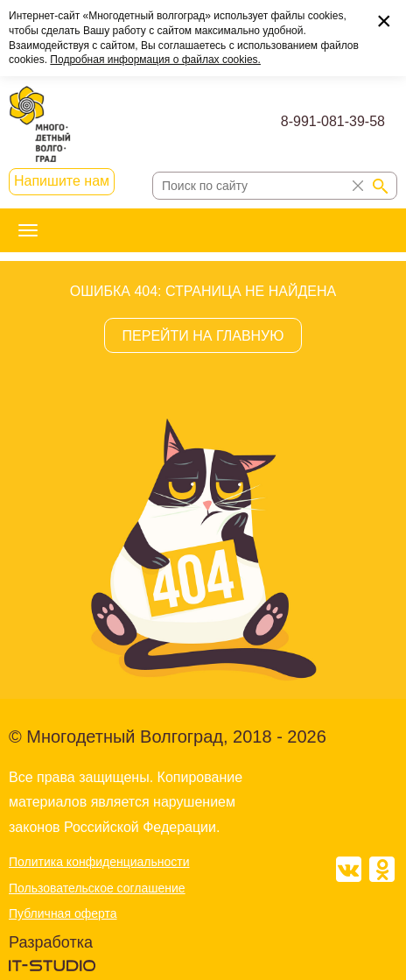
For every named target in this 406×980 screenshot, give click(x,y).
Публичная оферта (63, 913)
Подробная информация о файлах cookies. (155, 60)
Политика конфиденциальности (99, 862)
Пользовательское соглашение (97, 888)
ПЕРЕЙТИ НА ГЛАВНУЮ (203, 336)
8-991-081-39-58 (333, 121)
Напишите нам (62, 181)
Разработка (51, 942)
